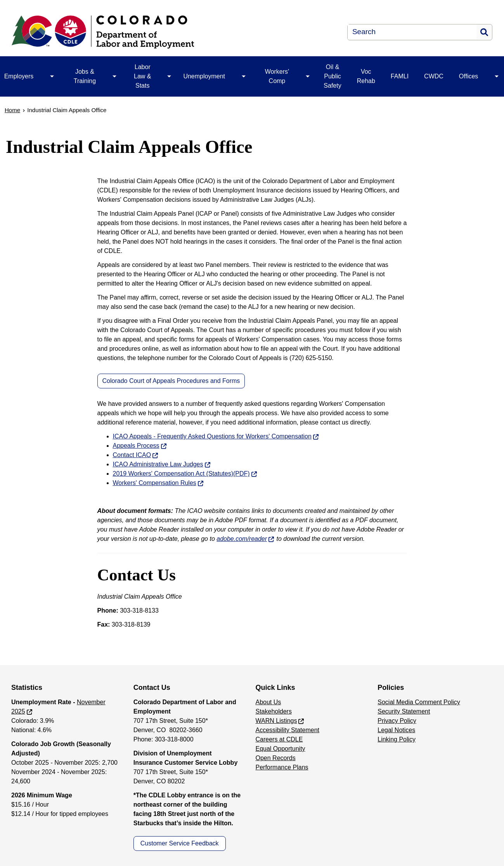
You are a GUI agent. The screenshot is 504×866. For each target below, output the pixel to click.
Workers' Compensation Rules (155, 483)
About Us (268, 702)
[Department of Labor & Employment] (149, 32)
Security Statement (404, 711)
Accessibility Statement (288, 730)
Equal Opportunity (281, 749)
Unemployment (204, 76)
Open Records (276, 758)
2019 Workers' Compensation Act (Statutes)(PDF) (181, 474)
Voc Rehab (366, 76)
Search (484, 32)
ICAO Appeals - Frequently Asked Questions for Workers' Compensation (212, 436)
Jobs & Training (85, 76)
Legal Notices (396, 730)
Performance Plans (282, 767)
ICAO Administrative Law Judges (158, 464)
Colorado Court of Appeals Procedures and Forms (171, 381)
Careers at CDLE (279, 739)
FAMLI (400, 76)
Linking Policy (397, 739)
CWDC (434, 76)
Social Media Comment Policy (419, 702)
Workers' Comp (277, 76)
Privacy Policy (397, 721)
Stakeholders (274, 711)
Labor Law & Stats (142, 76)
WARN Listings (276, 721)
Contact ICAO (132, 455)
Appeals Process (136, 446)
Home (12, 110)
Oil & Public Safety (332, 76)
